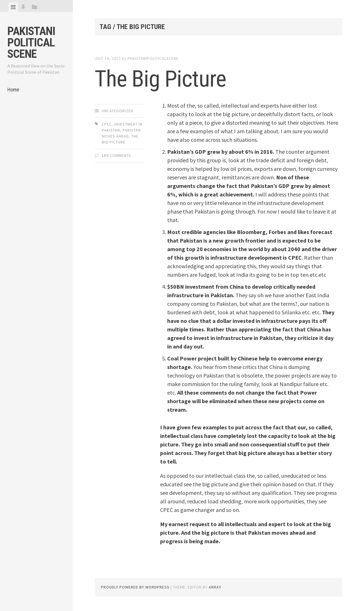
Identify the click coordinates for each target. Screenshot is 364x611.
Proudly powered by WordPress (135, 587)
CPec (107, 124)
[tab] (13, 7)
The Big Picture (160, 79)
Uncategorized (118, 111)
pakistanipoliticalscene (153, 58)
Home (13, 90)
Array (215, 587)
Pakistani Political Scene (31, 43)
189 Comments (116, 155)
